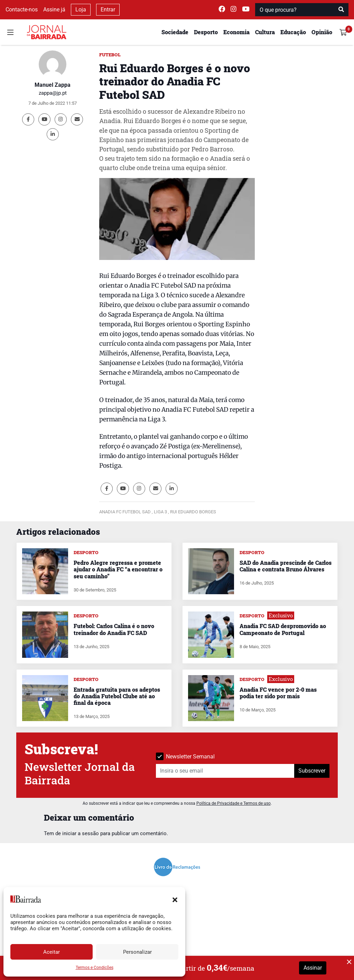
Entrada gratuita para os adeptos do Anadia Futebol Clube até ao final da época (117, 696)
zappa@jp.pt (53, 93)
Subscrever (312, 771)
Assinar (313, 968)
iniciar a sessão (81, 833)
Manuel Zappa (53, 85)
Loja (81, 10)
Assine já (54, 10)
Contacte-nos (22, 10)
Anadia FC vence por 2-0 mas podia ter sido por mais (278, 693)
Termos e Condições (95, 968)
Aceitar (52, 952)
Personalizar (137, 952)
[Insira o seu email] (225, 771)
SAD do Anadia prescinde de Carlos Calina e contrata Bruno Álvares (286, 566)
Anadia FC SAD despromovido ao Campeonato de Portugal (283, 629)
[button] (175, 899)
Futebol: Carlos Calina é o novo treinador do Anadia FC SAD (114, 629)
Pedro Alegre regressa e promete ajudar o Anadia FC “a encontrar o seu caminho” (118, 569)
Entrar (108, 10)
